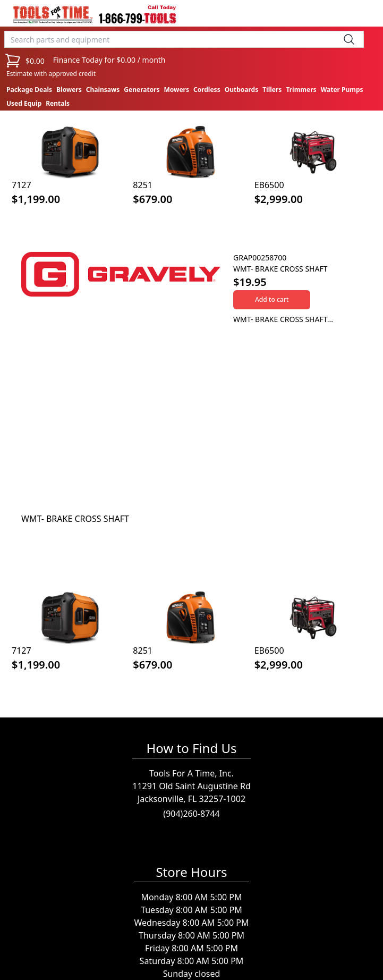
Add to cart (272, 299)
